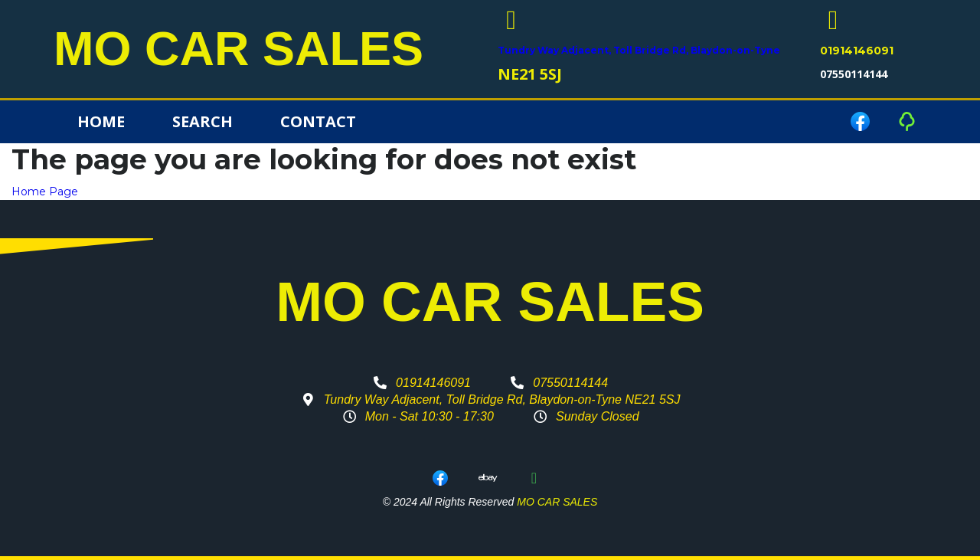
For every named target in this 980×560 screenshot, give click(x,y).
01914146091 (857, 51)
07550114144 (854, 74)
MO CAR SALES (238, 49)
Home (101, 121)
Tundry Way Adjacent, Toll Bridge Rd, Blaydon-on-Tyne (639, 50)
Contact (318, 121)
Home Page (45, 192)
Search (203, 121)
